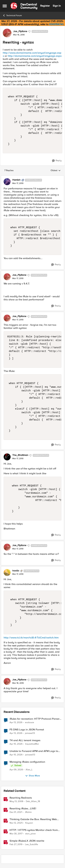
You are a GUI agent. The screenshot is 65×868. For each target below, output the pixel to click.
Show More (32, 776)
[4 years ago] (16, 812)
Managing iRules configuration (27, 762)
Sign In (57, 6)
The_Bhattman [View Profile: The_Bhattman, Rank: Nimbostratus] (20, 455)
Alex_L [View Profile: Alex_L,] (29, 770)
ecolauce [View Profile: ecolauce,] (29, 722)
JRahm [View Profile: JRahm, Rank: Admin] (28, 812)
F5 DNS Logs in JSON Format (27, 730)
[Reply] (57, 161)
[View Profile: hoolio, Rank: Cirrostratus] (7, 572)
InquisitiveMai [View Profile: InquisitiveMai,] (32, 744)
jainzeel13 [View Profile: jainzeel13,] (30, 733)
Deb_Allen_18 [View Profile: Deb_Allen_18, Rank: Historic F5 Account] (33, 801)
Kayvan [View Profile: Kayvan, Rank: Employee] (29, 823)
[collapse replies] (32, 177)
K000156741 (56, 24)
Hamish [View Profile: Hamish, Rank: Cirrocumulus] (16, 180)
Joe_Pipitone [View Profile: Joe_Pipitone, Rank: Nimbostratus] (20, 31)
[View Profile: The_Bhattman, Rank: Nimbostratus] (7, 457)
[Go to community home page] (24, 6)
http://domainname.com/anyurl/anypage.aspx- (35, 56)
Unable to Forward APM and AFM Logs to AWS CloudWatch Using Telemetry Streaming (34, 751)
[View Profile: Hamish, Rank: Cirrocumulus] (7, 182)
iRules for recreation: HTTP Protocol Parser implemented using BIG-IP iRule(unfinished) (34, 719)
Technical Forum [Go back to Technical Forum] (12, 15)
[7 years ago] (16, 845)
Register (45, 6)
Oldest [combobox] (56, 171)
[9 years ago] (16, 834)
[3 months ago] (16, 722)
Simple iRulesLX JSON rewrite (27, 841)
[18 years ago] (16, 801)
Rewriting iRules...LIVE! (23, 809)
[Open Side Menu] (5, 6)
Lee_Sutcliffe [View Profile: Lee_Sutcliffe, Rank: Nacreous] (31, 844)
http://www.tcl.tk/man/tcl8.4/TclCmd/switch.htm (31, 638)
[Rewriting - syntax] (18, 183)
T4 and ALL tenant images (25, 740)
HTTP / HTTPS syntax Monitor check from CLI (34, 830)
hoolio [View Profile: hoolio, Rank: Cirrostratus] (16, 571)
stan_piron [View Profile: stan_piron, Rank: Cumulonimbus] (30, 834)
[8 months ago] (16, 823)
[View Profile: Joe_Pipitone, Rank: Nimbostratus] (7, 33)
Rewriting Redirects (21, 798)
